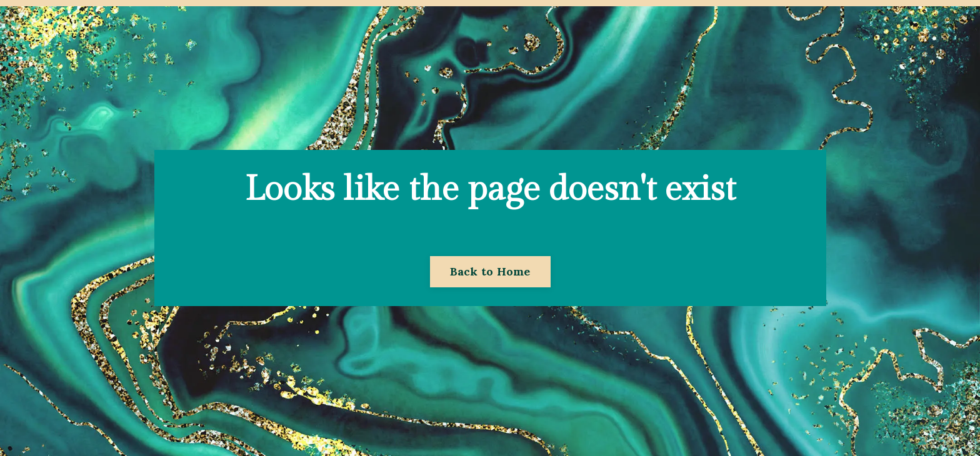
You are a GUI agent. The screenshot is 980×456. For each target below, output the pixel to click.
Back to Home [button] (490, 271)
